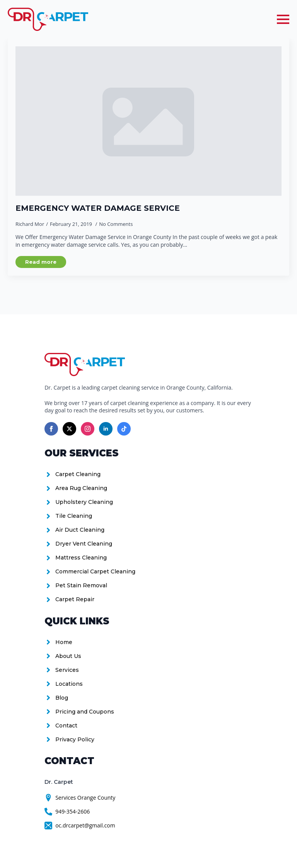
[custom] (124, 429)
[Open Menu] (283, 19)
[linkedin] (106, 429)
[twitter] (69, 429)
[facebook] (51, 429)
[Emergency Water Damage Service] (148, 121)
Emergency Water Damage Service (98, 208)
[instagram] (88, 429)
